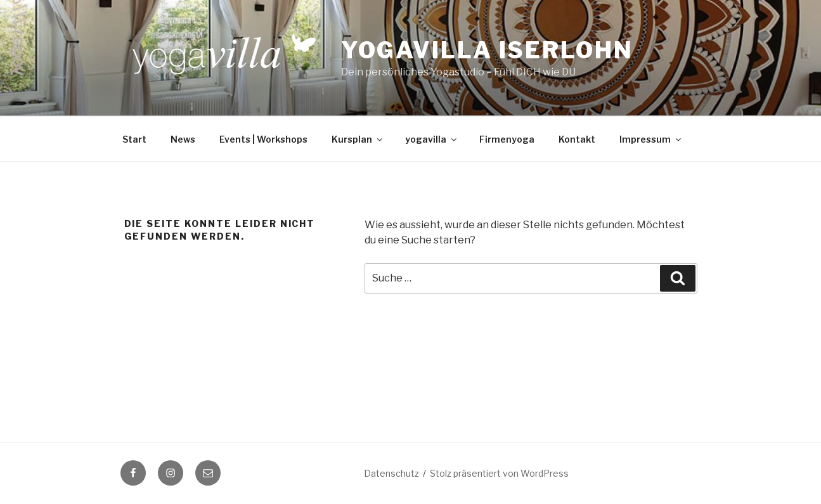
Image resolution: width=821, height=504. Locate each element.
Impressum (651, 139)
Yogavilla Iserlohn (487, 50)
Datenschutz (391, 473)
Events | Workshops (263, 139)
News (183, 139)
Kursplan (358, 139)
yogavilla (432, 139)
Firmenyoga (507, 139)
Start (134, 139)
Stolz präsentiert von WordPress (499, 473)
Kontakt (577, 139)
